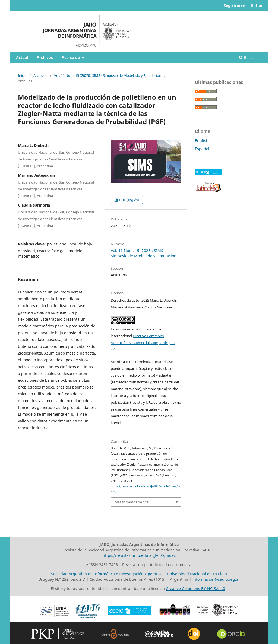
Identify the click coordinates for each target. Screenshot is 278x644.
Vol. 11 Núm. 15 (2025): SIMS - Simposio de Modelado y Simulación (108, 75)
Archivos (45, 57)
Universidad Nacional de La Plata (197, 574)
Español (202, 149)
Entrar (257, 5)
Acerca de (71, 57)
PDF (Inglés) (129, 200)
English (202, 141)
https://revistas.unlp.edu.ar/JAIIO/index (139, 555)
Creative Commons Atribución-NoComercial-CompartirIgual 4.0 (143, 343)
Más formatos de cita (132, 502)
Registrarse (234, 5)
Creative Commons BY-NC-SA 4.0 (195, 588)
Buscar (248, 57)
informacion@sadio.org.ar (216, 579)
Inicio (22, 75)
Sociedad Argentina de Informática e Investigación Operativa (107, 574)
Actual (22, 57)
